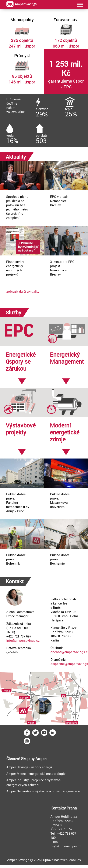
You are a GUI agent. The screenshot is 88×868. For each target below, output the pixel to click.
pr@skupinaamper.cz (66, 846)
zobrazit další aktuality (23, 291)
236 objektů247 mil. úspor (22, 31)
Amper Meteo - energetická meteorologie (36, 774)
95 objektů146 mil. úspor (22, 67)
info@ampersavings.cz (23, 640)
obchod (56, 652)
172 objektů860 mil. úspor (66, 31)
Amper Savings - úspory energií (29, 767)
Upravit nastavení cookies (62, 860)
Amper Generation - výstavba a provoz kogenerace (43, 791)
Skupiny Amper (34, 759)
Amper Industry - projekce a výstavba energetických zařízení (33, 782)
